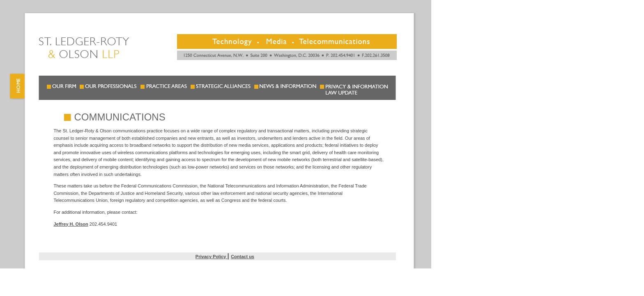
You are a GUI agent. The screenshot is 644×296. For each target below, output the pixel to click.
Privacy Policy (212, 257)
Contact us (243, 257)
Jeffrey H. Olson (71, 224)
